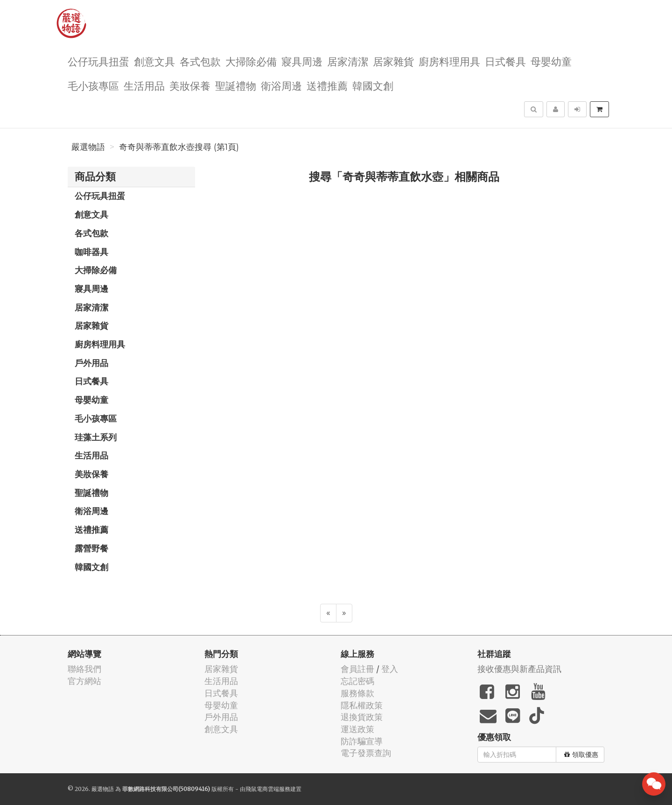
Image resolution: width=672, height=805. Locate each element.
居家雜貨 (393, 61)
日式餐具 (505, 61)
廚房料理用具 (449, 61)
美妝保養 (190, 85)
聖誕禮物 (236, 85)
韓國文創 (373, 85)
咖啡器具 (91, 252)
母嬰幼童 (551, 61)
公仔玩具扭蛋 (98, 61)
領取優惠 (581, 755)
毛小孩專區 (93, 85)
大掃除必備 (251, 61)
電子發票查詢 (366, 753)
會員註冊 (357, 669)
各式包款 (200, 61)
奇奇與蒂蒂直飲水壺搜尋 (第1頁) (179, 147)
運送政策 (357, 729)
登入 (390, 669)
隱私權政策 (362, 705)
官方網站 (84, 681)
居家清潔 (348, 61)
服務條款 (357, 693)
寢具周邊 (302, 61)
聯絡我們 (84, 669)
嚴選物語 (88, 147)
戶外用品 (91, 363)
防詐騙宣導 (362, 741)
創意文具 (154, 61)
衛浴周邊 (281, 85)
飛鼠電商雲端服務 (268, 789)
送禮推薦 (327, 85)
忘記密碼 (357, 681)
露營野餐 (91, 548)
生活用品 (144, 85)
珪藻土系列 (96, 437)
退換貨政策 (362, 717)
